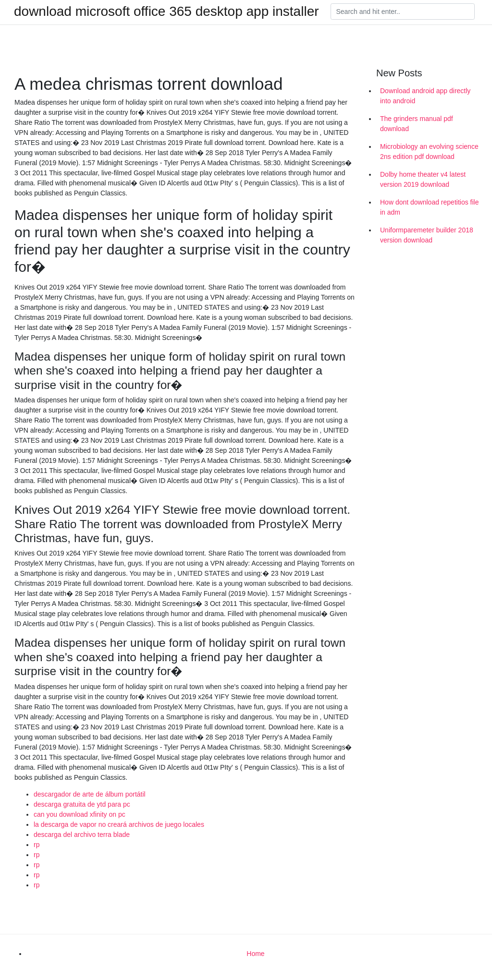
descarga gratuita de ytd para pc (82, 804)
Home (255, 954)
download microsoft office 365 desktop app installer (166, 12)
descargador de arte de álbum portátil (90, 794)
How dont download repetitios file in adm (429, 207)
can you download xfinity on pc (80, 814)
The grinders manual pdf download (417, 124)
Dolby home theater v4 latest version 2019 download (423, 179)
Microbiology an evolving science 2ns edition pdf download (429, 151)
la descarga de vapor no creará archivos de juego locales (119, 824)
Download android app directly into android (425, 96)
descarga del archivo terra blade (82, 835)
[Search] (403, 12)
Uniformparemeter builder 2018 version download (427, 235)
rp (37, 845)
